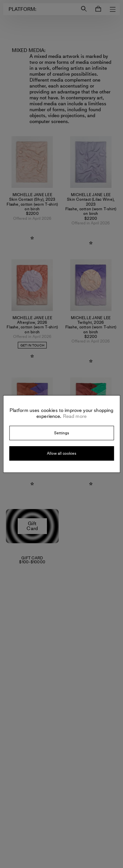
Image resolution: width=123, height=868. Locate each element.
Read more (74, 416)
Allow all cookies (61, 453)
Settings (61, 433)
